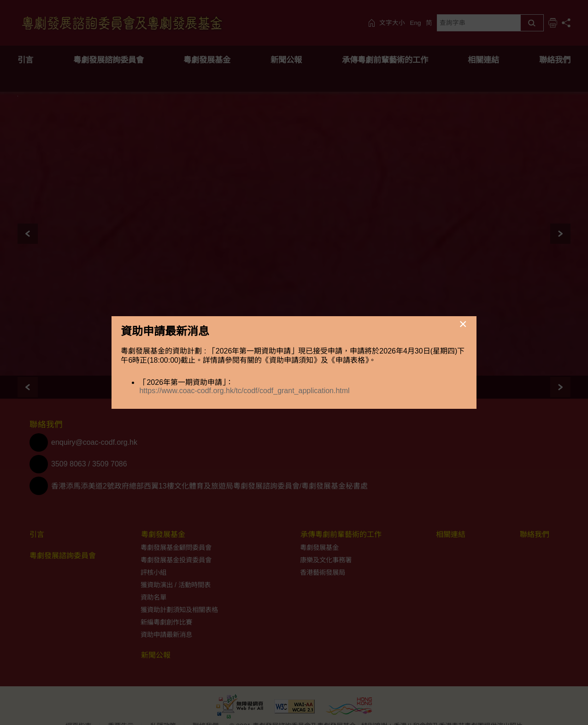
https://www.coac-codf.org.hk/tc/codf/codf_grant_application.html (244, 391)
